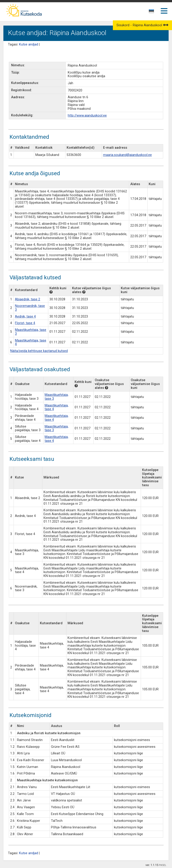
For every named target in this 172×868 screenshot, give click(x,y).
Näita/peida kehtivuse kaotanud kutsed (39, 351)
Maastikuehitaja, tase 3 (31, 332)
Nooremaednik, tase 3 (30, 308)
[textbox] (151, 12)
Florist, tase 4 (25, 323)
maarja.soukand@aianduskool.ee (127, 155)
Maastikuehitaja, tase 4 (31, 342)
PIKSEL (163, 865)
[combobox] (152, 12)
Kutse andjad (29, 44)
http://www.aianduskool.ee (87, 116)
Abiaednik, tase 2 (28, 299)
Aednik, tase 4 (25, 317)
